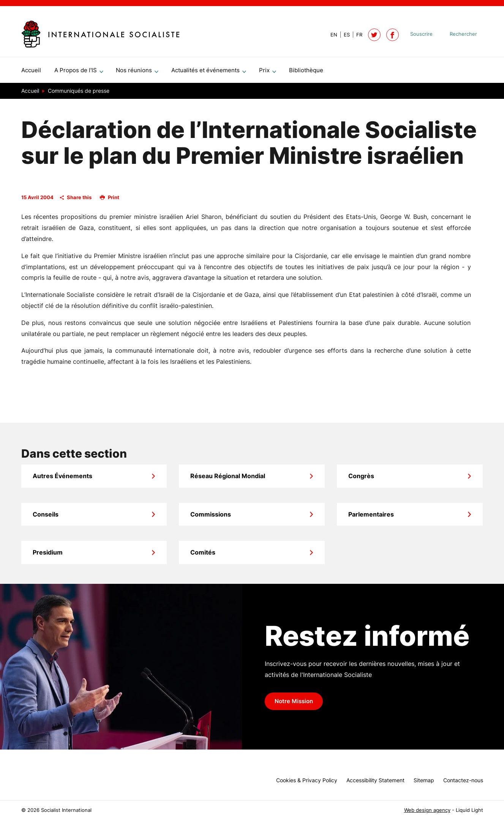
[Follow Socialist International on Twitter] (374, 35)
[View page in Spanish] (344, 35)
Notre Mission (294, 704)
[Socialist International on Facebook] (393, 35)
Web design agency (427, 810)
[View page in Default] (331, 35)
